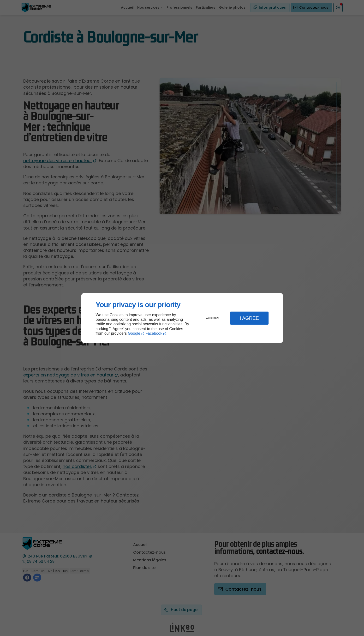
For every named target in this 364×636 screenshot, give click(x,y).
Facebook (154, 333)
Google (134, 333)
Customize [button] (213, 318)
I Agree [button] (249, 318)
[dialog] (182, 318)
